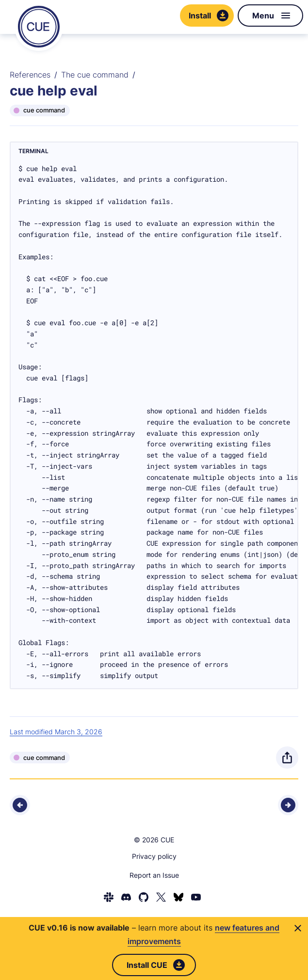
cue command (44, 110)
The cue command (95, 75)
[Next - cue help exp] (288, 805)
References (30, 75)
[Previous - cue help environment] (20, 805)
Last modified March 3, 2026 (56, 732)
